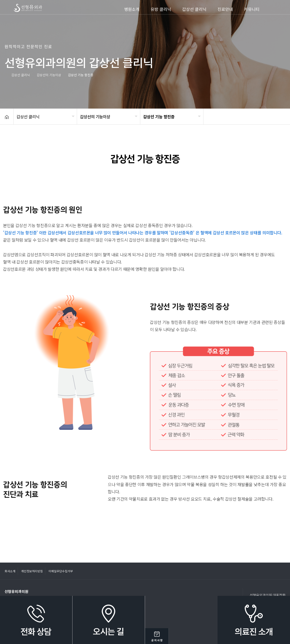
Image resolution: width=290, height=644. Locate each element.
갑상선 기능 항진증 (159, 116)
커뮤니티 (252, 9)
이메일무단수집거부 (61, 571)
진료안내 (225, 9)
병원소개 (132, 9)
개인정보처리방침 (32, 571)
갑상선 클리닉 (194, 9)
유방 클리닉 (161, 9)
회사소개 (10, 571)
